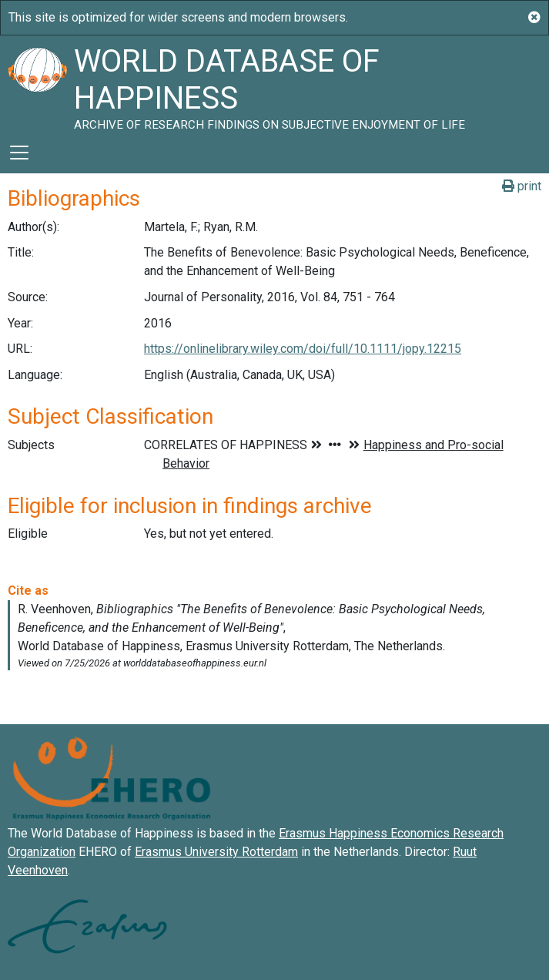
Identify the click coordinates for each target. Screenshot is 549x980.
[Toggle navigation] (19, 153)
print (522, 186)
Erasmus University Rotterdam (216, 852)
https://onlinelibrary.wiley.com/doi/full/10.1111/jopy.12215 (303, 349)
